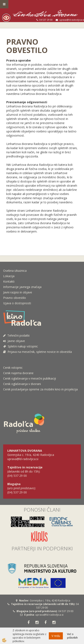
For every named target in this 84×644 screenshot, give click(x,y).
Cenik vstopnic (13, 368)
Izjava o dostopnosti (17, 303)
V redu (56, 636)
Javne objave (14, 341)
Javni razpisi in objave (18, 292)
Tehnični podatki (17, 335)
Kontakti (9, 281)
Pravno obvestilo (15, 298)
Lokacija (9, 276)
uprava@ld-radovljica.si (49, 615)
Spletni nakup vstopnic (21, 346)
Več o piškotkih (72, 636)
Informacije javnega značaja (22, 287)
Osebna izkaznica (15, 271)
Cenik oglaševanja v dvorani (22, 384)
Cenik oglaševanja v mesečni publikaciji (30, 378)
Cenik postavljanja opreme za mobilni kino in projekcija (40, 389)
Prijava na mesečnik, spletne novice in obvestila (37, 352)
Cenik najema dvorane (18, 373)
